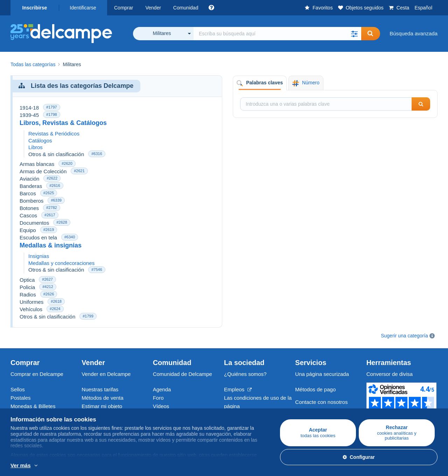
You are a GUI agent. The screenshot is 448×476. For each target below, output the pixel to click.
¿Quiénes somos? (245, 374)
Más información (83, 466)
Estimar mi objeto (102, 406)
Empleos (238, 389)
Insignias (39, 256)
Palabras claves (260, 83)
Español (423, 8)
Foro (158, 398)
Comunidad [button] (186, 8)
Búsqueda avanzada (414, 33)
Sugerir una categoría (404, 336)
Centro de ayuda (314, 410)
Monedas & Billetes (33, 406)
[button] (354, 34)
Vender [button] (153, 8)
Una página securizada (322, 374)
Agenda (162, 389)
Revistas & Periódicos (54, 134)
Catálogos (40, 141)
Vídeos (161, 406)
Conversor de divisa (390, 374)
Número (306, 83)
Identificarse (83, 8)
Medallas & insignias (51, 245)
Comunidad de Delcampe (183, 374)
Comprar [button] (124, 8)
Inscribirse (35, 8)
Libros (36, 147)
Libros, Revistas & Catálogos (63, 123)
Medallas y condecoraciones (61, 263)
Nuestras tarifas (100, 389)
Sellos (18, 389)
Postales (21, 398)
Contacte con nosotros (321, 402)
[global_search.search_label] (277, 34)
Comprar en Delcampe (37, 374)
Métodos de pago (315, 389)
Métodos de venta (102, 398)
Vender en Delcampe (106, 374)
